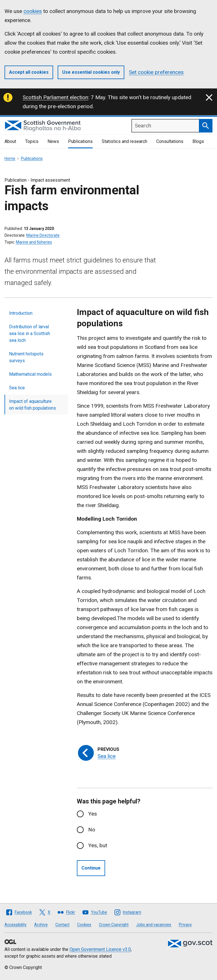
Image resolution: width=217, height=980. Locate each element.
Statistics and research (124, 141)
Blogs (198, 141)
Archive (41, 925)
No (92, 830)
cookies (33, 11)
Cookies (84, 925)
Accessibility (16, 925)
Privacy (185, 925)
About (10, 141)
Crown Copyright (114, 925)
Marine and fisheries (34, 242)
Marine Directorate (43, 235)
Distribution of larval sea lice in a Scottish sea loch (30, 333)
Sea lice (17, 388)
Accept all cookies (29, 72)
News (53, 141)
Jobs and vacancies (154, 925)
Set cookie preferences (156, 72)
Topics (32, 141)
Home (10, 158)
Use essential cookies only (91, 72)
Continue (91, 868)
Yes (93, 814)
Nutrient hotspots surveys (26, 357)
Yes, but (98, 845)
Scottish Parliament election (55, 97)
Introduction (21, 313)
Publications (80, 141)
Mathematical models (30, 374)
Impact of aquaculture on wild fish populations (32, 405)
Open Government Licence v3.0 (100, 949)
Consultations (170, 141)
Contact (62, 925)
